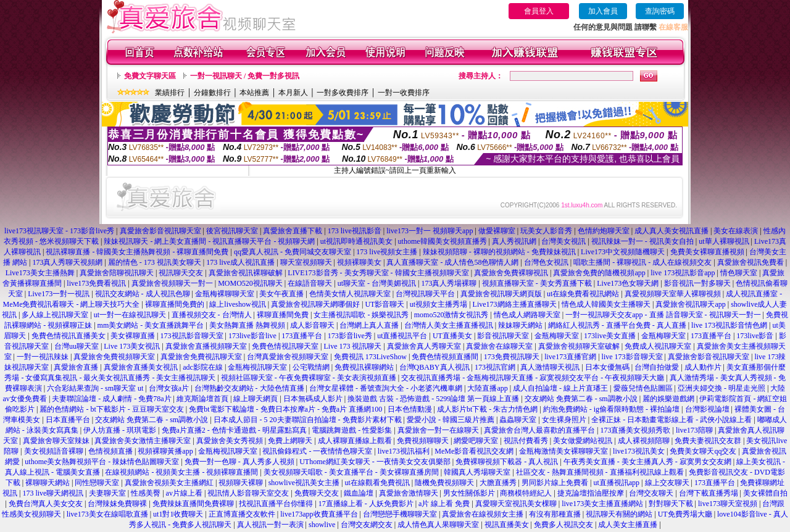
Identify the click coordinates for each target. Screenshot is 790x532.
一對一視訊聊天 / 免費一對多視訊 (245, 76)
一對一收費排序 (404, 93)
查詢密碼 (660, 11)
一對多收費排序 (343, 93)
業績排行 (170, 93)
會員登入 (539, 11)
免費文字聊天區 (150, 76)
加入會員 (603, 11)
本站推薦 (254, 93)
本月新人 (293, 93)
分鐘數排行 (212, 93)
